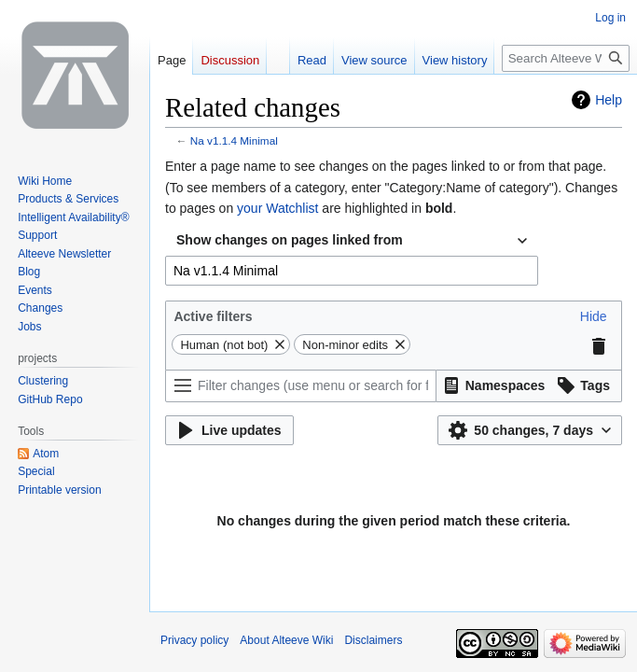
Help (609, 100)
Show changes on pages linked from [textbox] (290, 240)
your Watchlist (277, 208)
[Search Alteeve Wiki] (566, 58)
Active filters (213, 316)
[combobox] (352, 241)
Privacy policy (194, 640)
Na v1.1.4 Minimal (234, 140)
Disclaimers (373, 640)
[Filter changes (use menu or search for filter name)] (301, 386)
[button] (594, 316)
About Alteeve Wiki (286, 640)
